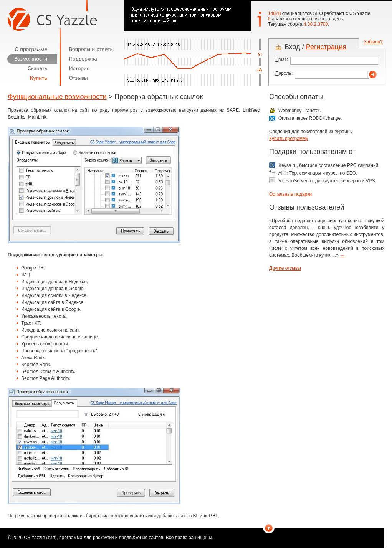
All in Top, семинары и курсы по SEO (317, 173)
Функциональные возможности (57, 97)
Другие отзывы (285, 268)
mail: (282, 59)
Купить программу (289, 139)
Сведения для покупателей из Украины (311, 132)
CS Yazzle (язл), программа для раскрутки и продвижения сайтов (93, 538)
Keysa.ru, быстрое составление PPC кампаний (328, 165)
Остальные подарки (290, 194)
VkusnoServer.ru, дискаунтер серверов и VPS (327, 181)
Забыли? (373, 42)
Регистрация (326, 47)
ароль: (284, 73)
